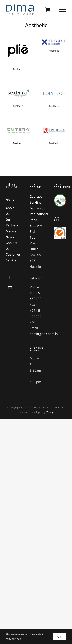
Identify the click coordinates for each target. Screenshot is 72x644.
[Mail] (10, 288)
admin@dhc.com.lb (44, 334)
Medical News (12, 234)
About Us (10, 211)
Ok (59, 637)
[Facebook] (10, 277)
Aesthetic (18, 69)
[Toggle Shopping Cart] (48, 9)
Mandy (50, 412)
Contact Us (12, 246)
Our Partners (12, 223)
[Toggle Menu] (62, 9)
